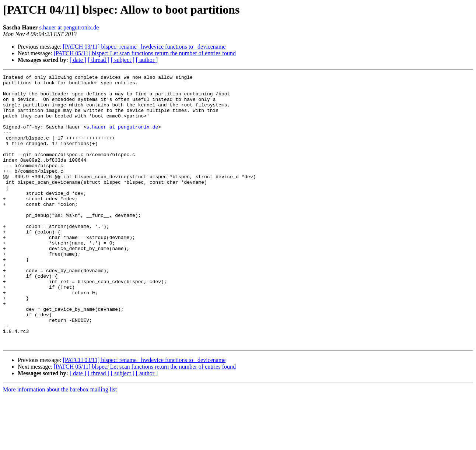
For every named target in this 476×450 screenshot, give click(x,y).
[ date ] (78, 60)
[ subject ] (123, 60)
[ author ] (147, 60)
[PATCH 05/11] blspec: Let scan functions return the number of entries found (145, 53)
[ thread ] (99, 60)
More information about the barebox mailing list (60, 444)
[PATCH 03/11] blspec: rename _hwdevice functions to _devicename (144, 47)
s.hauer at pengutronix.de (69, 27)
